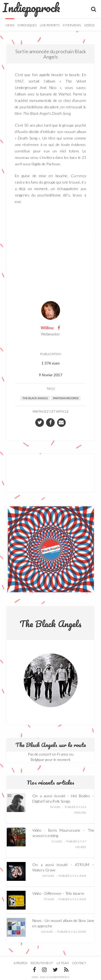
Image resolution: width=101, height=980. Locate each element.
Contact (79, 963)
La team (63, 963)
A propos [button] (20, 963)
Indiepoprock (31, 8)
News (10, 25)
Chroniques (27, 25)
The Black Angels (35, 398)
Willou (47, 328)
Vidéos (89, 25)
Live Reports (50, 25)
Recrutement (42, 963)
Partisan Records (66, 398)
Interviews (72, 25)
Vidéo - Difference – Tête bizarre (58, 893)
